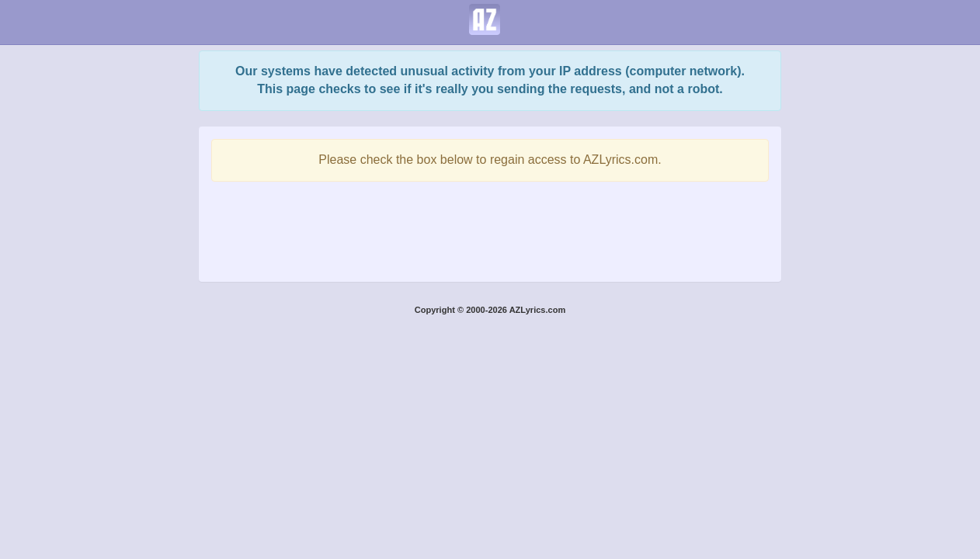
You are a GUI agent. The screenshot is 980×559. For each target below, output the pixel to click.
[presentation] (490, 227)
